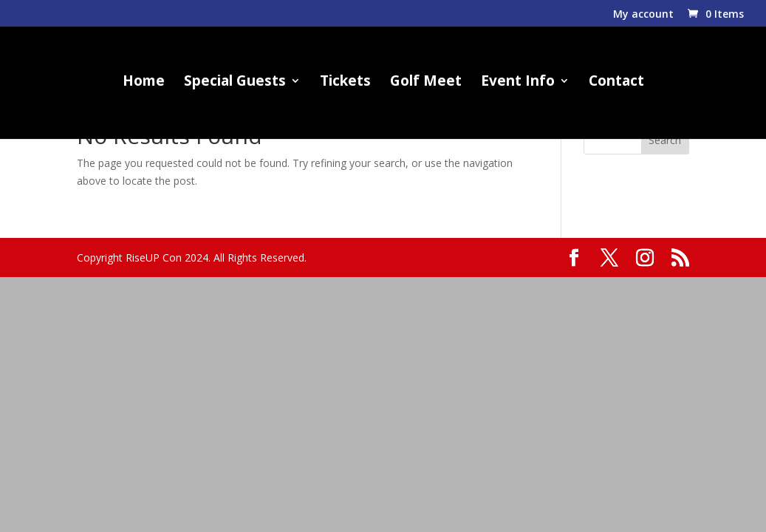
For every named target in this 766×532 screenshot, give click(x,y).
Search (665, 140)
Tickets (345, 83)
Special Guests (235, 83)
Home (144, 83)
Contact (616, 83)
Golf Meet (426, 83)
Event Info (518, 83)
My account (643, 15)
